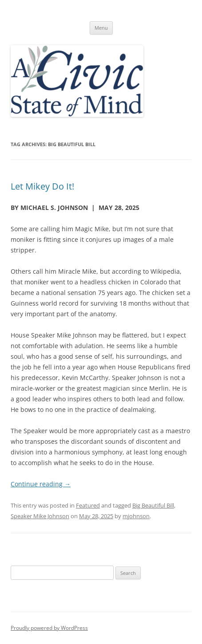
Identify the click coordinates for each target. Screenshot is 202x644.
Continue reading (41, 484)
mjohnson (136, 516)
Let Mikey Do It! (42, 186)
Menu (101, 28)
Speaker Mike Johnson (40, 516)
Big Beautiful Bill (153, 505)
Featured (88, 505)
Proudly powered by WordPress (49, 628)
